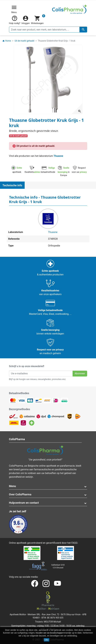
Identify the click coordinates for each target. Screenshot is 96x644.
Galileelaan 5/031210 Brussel (58, 566)
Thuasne (58, 156)
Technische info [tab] (12, 185)
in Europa (64, 171)
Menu (13, 486)
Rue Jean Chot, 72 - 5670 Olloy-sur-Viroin (61, 614)
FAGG (74, 543)
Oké (47, 640)
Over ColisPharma (20, 494)
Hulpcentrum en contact (24, 503)
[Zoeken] (48, 30)
